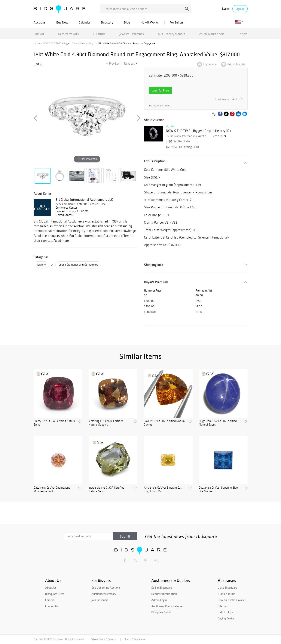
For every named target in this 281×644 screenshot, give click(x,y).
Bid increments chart (160, 106)
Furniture (99, 34)
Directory (107, 22)
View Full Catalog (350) (182, 147)
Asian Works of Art (212, 34)
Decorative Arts (68, 34)
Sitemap (223, 606)
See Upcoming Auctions (106, 588)
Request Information (164, 594)
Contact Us (52, 606)
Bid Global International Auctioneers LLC (84, 199)
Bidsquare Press (55, 594)
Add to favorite (236, 64)
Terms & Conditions (135, 639)
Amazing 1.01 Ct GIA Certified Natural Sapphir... (106, 423)
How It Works (150, 22)
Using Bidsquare (227, 588)
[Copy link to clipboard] (214, 114)
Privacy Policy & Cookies (103, 639)
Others (243, 34)
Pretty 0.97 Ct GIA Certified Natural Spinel (55, 423)
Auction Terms (226, 594)
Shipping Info (154, 265)
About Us (51, 588)
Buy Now (62, 22)
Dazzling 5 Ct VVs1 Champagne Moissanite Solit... (52, 490)
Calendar (85, 22)
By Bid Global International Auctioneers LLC (187, 136)
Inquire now (210, 64)
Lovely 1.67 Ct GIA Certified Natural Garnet (165, 423)
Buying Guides (226, 618)
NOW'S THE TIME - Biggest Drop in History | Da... (200, 131)
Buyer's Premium (156, 282)
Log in (226, 9)
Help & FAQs (225, 612)
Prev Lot (112, 64)
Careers (50, 600)
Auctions (40, 22)
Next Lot (131, 64)
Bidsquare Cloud (161, 612)
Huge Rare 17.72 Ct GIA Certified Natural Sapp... (218, 423)
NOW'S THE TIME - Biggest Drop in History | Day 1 (69, 43)
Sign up (240, 9)
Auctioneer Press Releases (167, 606)
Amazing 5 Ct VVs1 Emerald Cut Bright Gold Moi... (163, 490)
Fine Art (39, 34)
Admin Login (159, 600)
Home (37, 43)
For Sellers (177, 22)
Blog (127, 22)
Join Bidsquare (100, 600)
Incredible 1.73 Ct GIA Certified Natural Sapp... (106, 490)
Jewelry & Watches (132, 34)
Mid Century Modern (172, 34)
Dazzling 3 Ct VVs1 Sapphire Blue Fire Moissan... (218, 490)
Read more (61, 240)
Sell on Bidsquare (162, 588)
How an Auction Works (232, 600)
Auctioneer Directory (104, 594)
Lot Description (155, 161)
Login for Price (160, 90)
